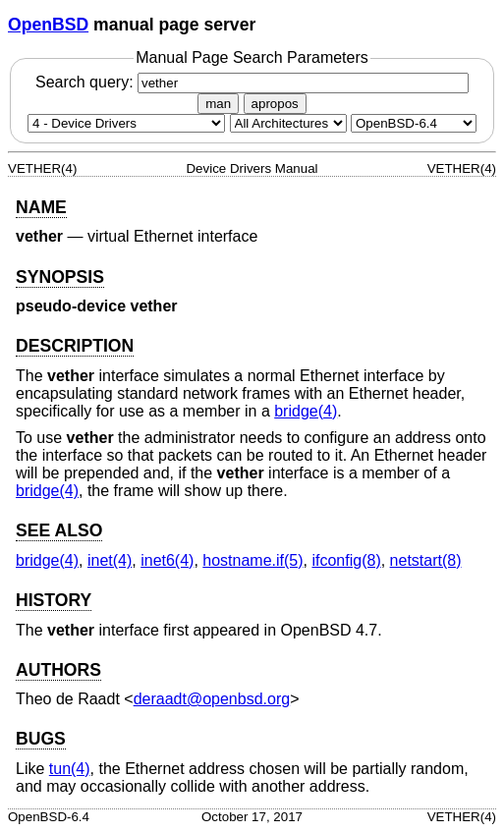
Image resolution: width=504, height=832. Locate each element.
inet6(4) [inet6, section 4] (167, 560)
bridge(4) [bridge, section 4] (306, 411)
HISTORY (54, 600)
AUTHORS (58, 670)
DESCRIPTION (75, 346)
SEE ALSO (59, 530)
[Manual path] (414, 123)
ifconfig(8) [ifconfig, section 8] (346, 560)
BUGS (41, 739)
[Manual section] (126, 123)
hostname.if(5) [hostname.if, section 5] (252, 560)
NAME (41, 207)
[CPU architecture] (288, 123)
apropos (275, 104)
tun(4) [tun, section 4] (70, 769)
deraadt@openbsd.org (212, 699)
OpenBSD (48, 25)
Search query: (252, 82)
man (218, 104)
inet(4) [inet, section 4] (110, 560)
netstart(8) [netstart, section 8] (426, 560)
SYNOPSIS (60, 277)
